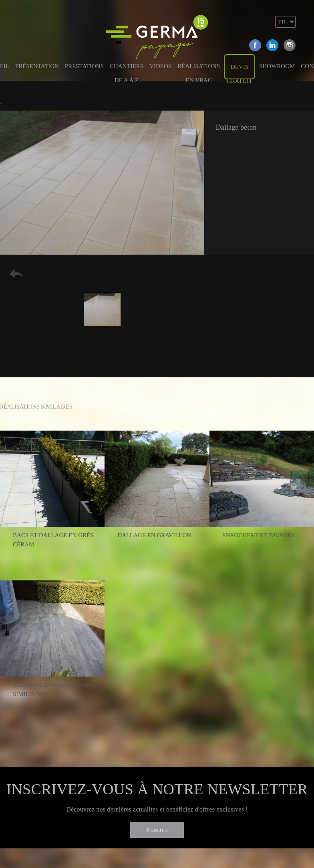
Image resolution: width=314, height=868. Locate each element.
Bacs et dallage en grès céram (53, 540)
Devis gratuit (240, 71)
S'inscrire (157, 830)
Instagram (290, 45)
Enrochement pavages (259, 535)
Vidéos (160, 66)
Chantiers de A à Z (127, 70)
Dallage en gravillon (154, 535)
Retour (16, 274)
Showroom (277, 66)
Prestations (84, 66)
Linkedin (272, 45)
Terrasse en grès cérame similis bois (54, 690)
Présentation (37, 66)
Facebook (255, 45)
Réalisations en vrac (199, 70)
